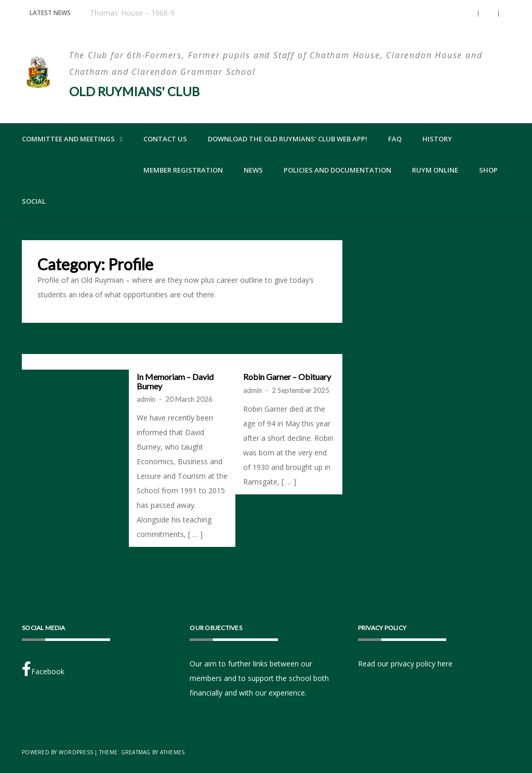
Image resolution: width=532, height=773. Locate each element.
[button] (469, 14)
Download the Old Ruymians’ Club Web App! (288, 139)
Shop (488, 170)
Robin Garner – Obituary (287, 377)
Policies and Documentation (337, 170)
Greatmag (136, 752)
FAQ (395, 139)
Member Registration (183, 170)
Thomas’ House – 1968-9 (132, 13)
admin (146, 399)
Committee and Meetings (68, 139)
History (437, 139)
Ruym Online (435, 170)
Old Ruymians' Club (134, 91)
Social (34, 201)
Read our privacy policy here (405, 664)
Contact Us (165, 139)
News (253, 170)
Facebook (43, 669)
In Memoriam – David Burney (175, 381)
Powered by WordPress (57, 752)
